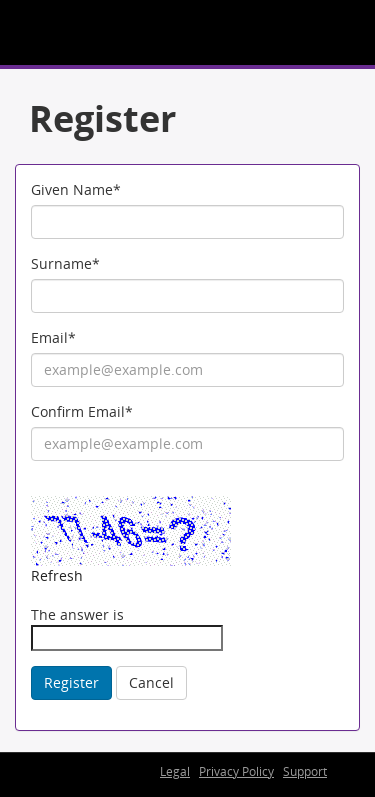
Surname (65, 263)
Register (71, 682)
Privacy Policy (236, 771)
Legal (175, 771)
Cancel (151, 682)
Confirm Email (82, 411)
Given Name (76, 189)
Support (305, 771)
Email (53, 337)
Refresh (57, 575)
